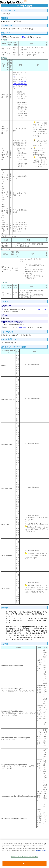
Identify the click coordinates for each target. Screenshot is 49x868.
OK (25, 864)
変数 (23, 37)
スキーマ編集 (22, 328)
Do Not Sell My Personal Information (24, 857)
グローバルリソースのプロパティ (20, 84)
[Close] (45, 844)
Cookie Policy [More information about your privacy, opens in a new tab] (41, 850)
